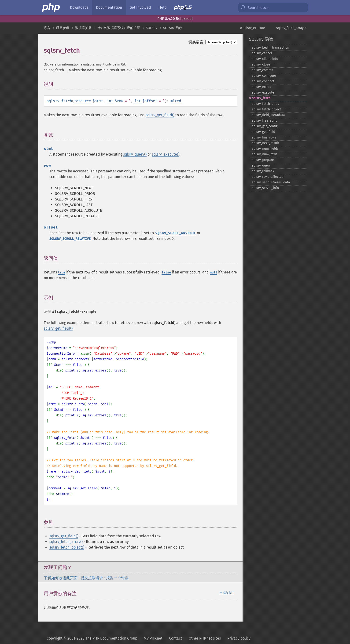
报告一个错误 (117, 578)
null (214, 272)
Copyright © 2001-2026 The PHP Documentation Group (92, 638)
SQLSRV (152, 28)
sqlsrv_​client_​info (265, 59)
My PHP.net (153, 638)
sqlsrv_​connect (263, 81)
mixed (176, 101)
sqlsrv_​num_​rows (265, 154)
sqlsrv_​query (261, 166)
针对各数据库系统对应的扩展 (119, 28)
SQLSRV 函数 (173, 28)
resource (82, 101)
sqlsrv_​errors (262, 87)
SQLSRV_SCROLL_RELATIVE (70, 239)
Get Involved (140, 7)
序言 (47, 28)
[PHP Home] (51, 7)
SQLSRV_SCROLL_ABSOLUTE (175, 233)
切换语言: (196, 42)
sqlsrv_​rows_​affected (268, 177)
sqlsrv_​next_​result (265, 143)
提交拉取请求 (92, 578)
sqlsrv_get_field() (160, 115)
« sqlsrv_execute (252, 28)
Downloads (79, 7)
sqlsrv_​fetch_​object (266, 109)
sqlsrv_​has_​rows (264, 137)
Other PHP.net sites (205, 638)
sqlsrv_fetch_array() (66, 542)
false (166, 272)
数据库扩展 (83, 28)
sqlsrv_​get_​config (265, 126)
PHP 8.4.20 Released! (175, 19)
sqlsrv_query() (135, 154)
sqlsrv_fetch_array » (291, 28)
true (62, 272)
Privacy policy (239, 638)
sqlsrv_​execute (263, 93)
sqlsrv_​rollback (263, 171)
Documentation (109, 7)
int (110, 101)
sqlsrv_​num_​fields (265, 149)
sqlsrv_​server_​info (265, 188)
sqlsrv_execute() (166, 154)
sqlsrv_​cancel (262, 53)
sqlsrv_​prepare (263, 160)
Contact (176, 638)
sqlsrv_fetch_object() (67, 547)
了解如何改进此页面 (61, 578)
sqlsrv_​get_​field (263, 132)
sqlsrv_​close (261, 64)
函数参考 (63, 28)
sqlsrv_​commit (263, 70)
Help (162, 7)
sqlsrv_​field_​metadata (268, 115)
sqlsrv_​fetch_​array (266, 104)
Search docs (254, 7)
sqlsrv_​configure (264, 76)
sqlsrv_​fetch (261, 98)
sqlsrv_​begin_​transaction (271, 48)
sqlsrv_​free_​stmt (264, 121)
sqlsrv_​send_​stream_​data (271, 182)
